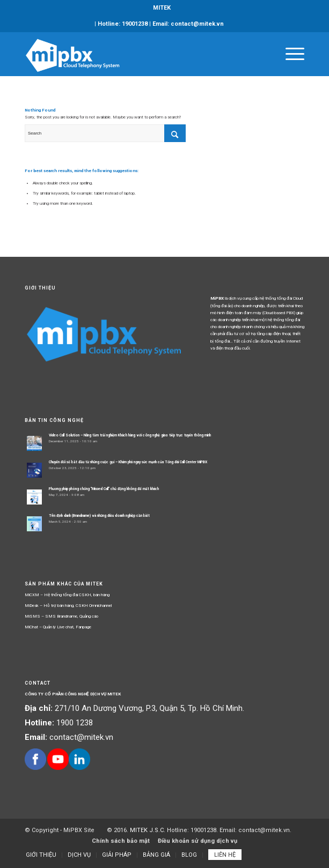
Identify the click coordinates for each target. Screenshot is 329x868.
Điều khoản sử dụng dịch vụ (198, 841)
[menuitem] (162, 8)
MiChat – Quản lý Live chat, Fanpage (58, 627)
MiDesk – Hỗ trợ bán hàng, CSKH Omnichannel (68, 606)
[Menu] (290, 54)
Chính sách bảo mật (121, 841)
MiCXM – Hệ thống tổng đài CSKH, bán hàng (67, 595)
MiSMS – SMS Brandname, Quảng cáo (61, 616)
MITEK (162, 8)
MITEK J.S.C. (148, 830)
